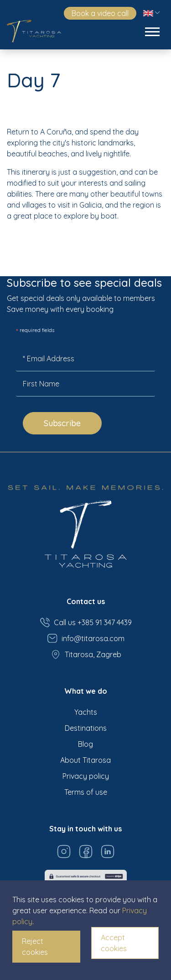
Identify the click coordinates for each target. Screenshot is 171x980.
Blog (85, 744)
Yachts (86, 712)
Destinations (86, 728)
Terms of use (86, 792)
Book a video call (100, 13)
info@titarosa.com (86, 638)
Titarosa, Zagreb (86, 654)
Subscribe (62, 423)
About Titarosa (85, 760)
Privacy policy (86, 776)
